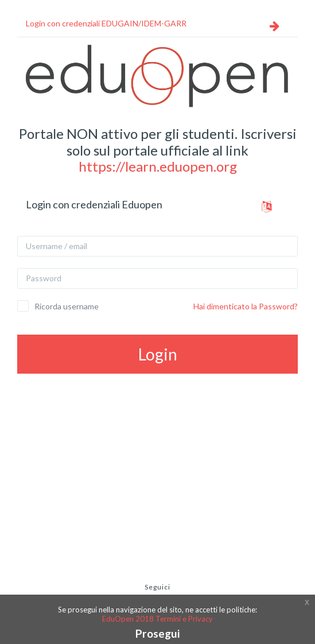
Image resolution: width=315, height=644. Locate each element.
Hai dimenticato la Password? (246, 306)
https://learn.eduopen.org (158, 166)
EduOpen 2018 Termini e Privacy (157, 619)
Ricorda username (67, 306)
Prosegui (157, 633)
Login (158, 354)
